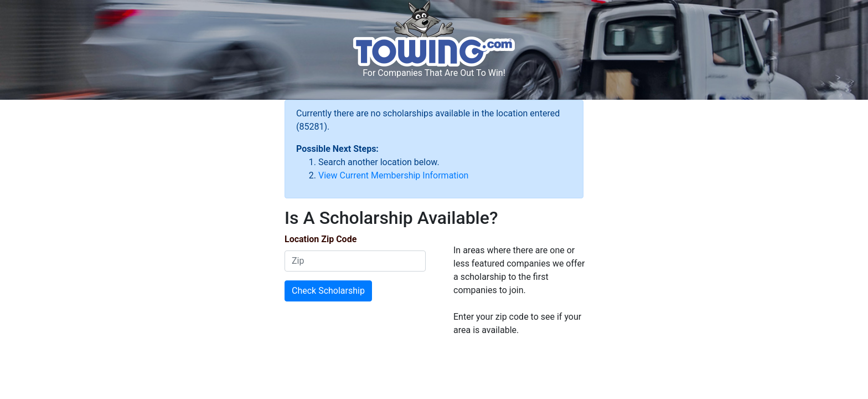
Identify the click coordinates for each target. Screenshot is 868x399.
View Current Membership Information (393, 175)
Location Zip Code (321, 239)
